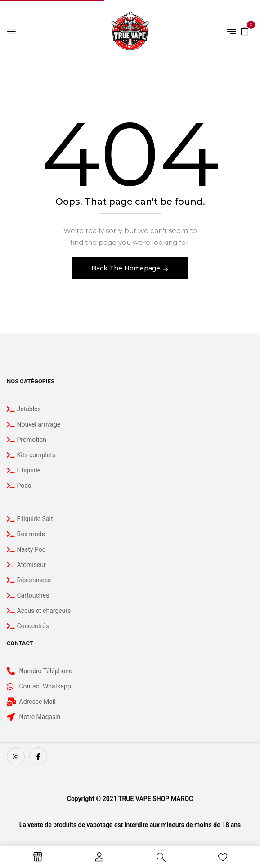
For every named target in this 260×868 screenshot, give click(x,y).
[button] (245, 31)
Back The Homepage (127, 268)
